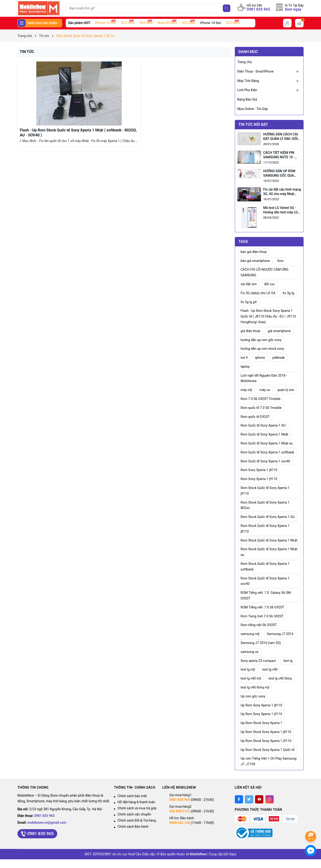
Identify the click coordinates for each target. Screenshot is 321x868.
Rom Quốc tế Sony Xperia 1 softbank (268, 452)
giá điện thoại (251, 331)
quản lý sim (286, 390)
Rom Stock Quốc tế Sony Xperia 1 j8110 (265, 529)
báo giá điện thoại (254, 252)
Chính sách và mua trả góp (137, 808)
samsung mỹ (250, 634)
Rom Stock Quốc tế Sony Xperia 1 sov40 (265, 581)
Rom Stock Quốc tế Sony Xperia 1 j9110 (265, 491)
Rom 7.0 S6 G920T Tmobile (261, 399)
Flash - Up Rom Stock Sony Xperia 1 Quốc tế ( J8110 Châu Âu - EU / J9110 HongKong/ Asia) (268, 316)
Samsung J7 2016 (280, 634)
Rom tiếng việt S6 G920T (259, 625)
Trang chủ (245, 62)
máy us (265, 390)
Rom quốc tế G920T (255, 417)
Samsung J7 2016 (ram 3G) (261, 643)
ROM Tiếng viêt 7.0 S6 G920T (262, 607)
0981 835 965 (258, 9)
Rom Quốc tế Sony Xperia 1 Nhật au (267, 443)
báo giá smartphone (255, 261)
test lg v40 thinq (280, 678)
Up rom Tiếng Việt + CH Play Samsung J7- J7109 (269, 761)
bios (280, 261)
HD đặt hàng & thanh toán (136, 802)
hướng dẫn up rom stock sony (262, 349)
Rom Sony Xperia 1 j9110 (259, 479)
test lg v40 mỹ (251, 678)
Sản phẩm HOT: (80, 23)
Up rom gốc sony (253, 696)
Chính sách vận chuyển (134, 814)
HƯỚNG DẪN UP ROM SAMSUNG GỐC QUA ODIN (279, 176)
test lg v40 (270, 669)
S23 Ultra (128, 23)
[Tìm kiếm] (227, 8)
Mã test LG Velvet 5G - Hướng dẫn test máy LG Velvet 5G (281, 212)
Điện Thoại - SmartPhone (256, 71)
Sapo (233, 854)
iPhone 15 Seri (106, 23)
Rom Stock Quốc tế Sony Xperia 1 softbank (265, 566)
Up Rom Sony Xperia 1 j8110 (261, 705)
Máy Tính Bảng (248, 81)
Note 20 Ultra (167, 23)
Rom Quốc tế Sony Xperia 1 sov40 (265, 461)
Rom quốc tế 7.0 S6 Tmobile (261, 408)
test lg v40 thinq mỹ (255, 687)
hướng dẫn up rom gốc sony (261, 340)
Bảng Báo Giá (247, 99)
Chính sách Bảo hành (133, 827)
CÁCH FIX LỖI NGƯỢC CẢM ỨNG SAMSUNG (265, 272)
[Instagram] (270, 799)
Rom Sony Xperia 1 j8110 (259, 470)
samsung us (250, 652)
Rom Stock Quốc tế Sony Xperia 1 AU (268, 517)
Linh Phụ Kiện (247, 90)
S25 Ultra (233, 23)
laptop (245, 367)
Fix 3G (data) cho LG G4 (258, 293)
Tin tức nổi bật (253, 124)
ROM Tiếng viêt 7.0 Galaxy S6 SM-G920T (266, 595)
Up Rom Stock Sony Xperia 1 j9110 (266, 741)
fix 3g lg (288, 293)
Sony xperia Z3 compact (258, 661)
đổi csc (270, 284)
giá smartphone (279, 331)
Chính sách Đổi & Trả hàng (137, 820)
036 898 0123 (180, 811)
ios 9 (244, 358)
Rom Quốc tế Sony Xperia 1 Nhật (265, 434)
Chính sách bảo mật (132, 796)
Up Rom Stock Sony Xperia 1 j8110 (266, 732)
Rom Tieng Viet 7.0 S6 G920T (262, 616)
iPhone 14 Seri (211, 23)
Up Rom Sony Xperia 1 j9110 (261, 714)
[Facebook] (239, 799)
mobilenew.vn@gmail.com (47, 823)
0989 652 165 (180, 823)
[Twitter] (249, 799)
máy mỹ (246, 390)
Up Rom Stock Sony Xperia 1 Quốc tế (268, 750)
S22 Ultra (189, 23)
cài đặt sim (249, 284)
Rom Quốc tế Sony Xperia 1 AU (263, 425)
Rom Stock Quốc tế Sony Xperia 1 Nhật (269, 540)
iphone (260, 358)
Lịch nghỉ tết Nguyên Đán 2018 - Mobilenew (264, 378)
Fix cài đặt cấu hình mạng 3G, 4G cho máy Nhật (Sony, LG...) (282, 194)
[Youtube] (259, 799)
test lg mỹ (248, 669)
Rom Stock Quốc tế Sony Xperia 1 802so (265, 505)
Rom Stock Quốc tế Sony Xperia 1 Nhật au (269, 552)
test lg (288, 661)
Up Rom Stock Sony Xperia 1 (262, 723)
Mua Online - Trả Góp (253, 109)
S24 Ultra (146, 23)
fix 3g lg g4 (249, 302)
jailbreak (279, 358)
